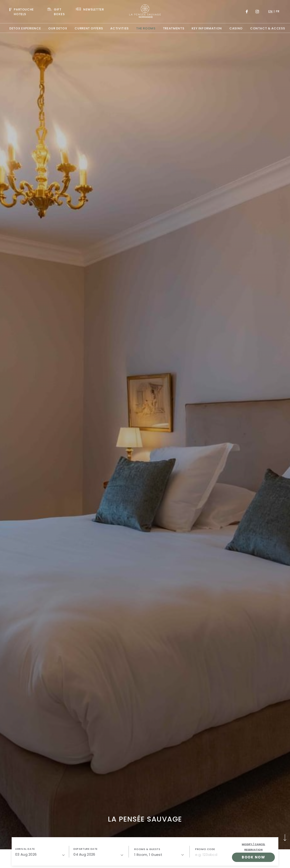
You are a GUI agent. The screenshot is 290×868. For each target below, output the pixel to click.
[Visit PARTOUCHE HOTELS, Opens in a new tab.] (25, 12)
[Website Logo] (145, 11)
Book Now (253, 857)
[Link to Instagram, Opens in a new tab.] (257, 12)
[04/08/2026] (98, 854)
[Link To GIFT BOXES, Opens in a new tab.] (58, 12)
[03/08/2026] (40, 854)
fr (278, 11)
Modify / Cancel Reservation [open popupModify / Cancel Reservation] (253, 847)
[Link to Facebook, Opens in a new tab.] (247, 12)
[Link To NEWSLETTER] (90, 9)
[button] (40, 852)
